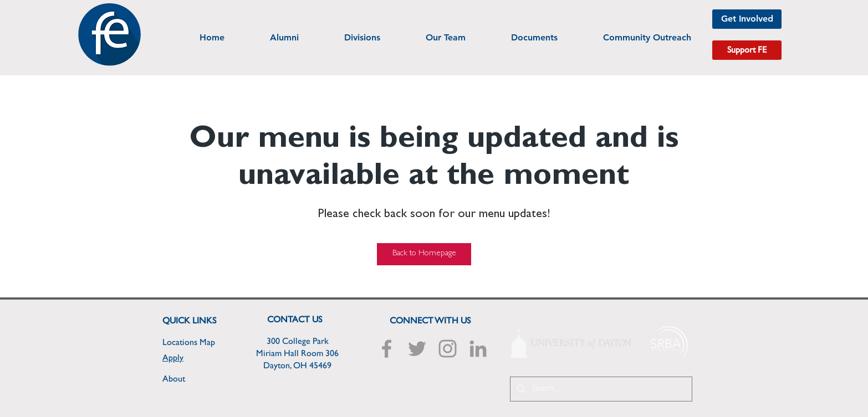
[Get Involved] (747, 19)
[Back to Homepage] (424, 254)
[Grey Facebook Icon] (387, 349)
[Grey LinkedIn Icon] (478, 349)
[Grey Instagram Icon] (448, 349)
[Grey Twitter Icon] (417, 349)
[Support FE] (747, 50)
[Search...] (600, 389)
